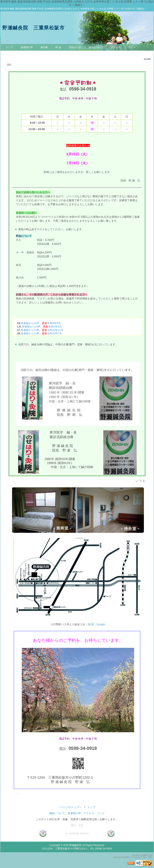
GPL (145, 857)
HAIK (145, 855)
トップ (9, 47)
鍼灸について (96, 47)
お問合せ (11, 54)
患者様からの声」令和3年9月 (41, 323)
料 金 (58, 47)
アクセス (116, 47)
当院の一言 (75, 47)
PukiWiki (125, 857)
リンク (132, 47)
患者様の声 (27, 47)
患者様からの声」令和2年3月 (42, 327)
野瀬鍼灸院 (75, 845)
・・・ (19, 793)
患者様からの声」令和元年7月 (41, 333)
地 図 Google (96, 624)
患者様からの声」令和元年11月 (42, 330)
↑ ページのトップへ (70, 807)
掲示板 (44, 47)
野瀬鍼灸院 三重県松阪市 (33, 28)
